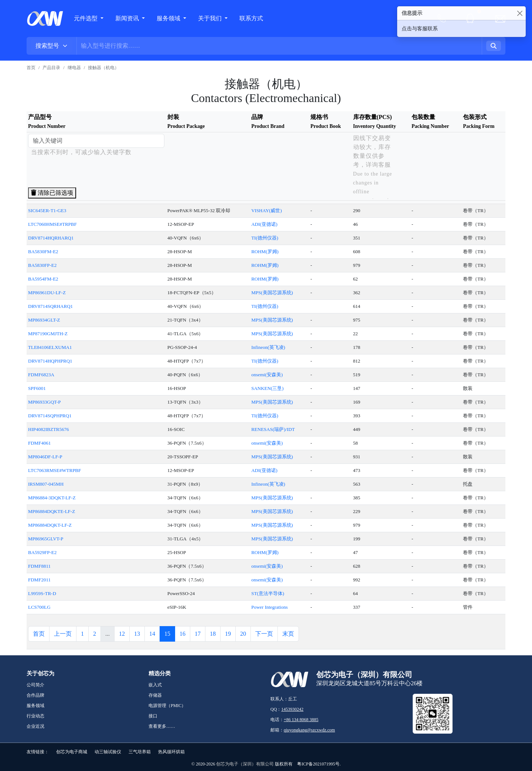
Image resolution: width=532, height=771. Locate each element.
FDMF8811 (39, 566)
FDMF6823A (41, 375)
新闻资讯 (128, 18)
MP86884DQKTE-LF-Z (52, 511)
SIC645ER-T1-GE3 (47, 210)
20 (243, 634)
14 (152, 634)
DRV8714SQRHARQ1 (50, 306)
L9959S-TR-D (42, 593)
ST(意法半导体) (268, 593)
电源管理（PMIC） (167, 706)
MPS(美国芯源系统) (272, 293)
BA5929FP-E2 (42, 552)
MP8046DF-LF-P (45, 457)
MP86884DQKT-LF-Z (50, 525)
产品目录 (51, 68)
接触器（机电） (103, 68)
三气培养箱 (140, 752)
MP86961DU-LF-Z (47, 293)
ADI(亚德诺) (264, 224)
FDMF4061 (39, 443)
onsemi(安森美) (267, 375)
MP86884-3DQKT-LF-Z (52, 498)
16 (183, 634)
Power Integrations (270, 607)
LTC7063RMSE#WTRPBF (54, 470)
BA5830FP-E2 (42, 265)
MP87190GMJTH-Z (48, 334)
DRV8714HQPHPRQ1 (50, 361)
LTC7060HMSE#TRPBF (52, 224)
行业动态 (35, 716)
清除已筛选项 (52, 193)
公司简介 (35, 685)
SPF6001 (37, 388)
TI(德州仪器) (265, 238)
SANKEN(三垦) (267, 388)
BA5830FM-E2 (43, 252)
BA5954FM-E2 (43, 279)
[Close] (520, 13)
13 (137, 634)
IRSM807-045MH (46, 484)
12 (122, 634)
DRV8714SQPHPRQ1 (50, 416)
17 (198, 634)
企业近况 (35, 726)
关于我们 (211, 18)
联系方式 (251, 18)
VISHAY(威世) (267, 210)
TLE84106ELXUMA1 (50, 347)
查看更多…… (162, 726)
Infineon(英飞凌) (268, 347)
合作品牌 (35, 695)
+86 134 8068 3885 (301, 720)
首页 (31, 68)
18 (213, 634)
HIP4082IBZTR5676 (49, 429)
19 (228, 634)
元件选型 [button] (86, 18)
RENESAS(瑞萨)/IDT (273, 429)
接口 (153, 716)
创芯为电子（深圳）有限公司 (245, 764)
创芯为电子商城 (72, 752)
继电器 (74, 68)
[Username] (279, 46)
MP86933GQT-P (44, 402)
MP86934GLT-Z (44, 320)
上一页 (63, 634)
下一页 (264, 634)
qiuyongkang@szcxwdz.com (309, 730)
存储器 (155, 695)
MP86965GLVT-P (46, 539)
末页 (288, 634)
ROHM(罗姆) (265, 252)
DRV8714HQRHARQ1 (51, 238)
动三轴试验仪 (108, 752)
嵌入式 (155, 685)
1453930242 (292, 709)
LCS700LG (39, 607)
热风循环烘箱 (171, 752)
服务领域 (169, 18)
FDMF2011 (39, 580)
